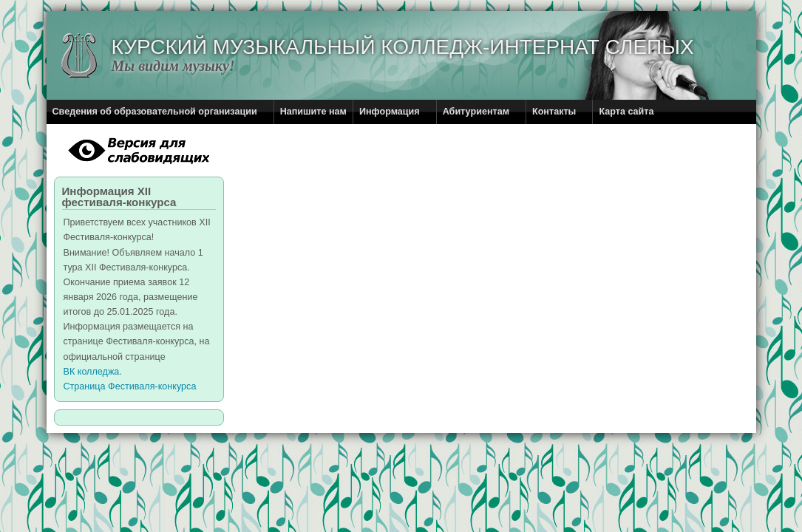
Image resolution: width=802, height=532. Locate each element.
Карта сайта (626, 112)
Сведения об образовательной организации (155, 112)
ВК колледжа (92, 372)
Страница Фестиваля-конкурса (130, 386)
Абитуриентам (476, 112)
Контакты (554, 112)
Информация (390, 112)
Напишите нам (313, 112)
